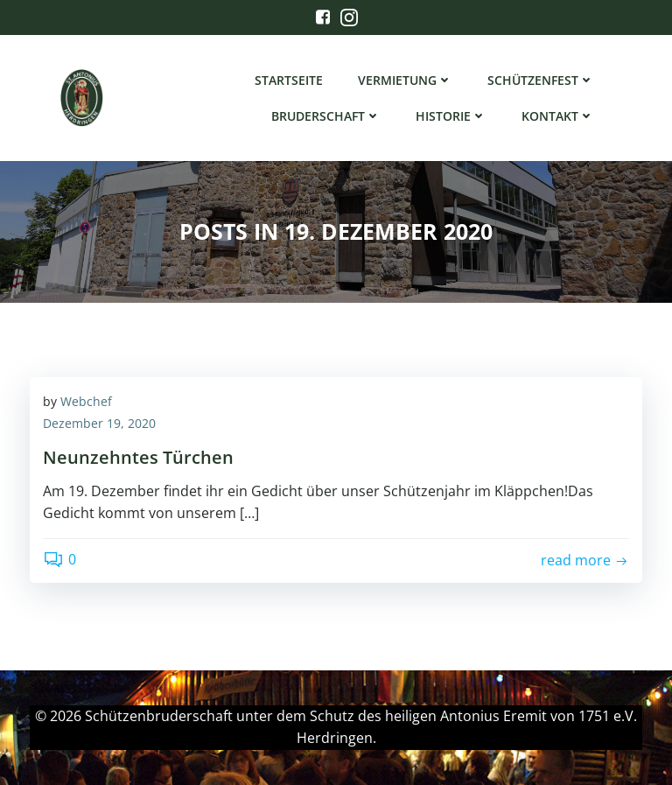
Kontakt (558, 116)
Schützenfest (541, 80)
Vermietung (405, 80)
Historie (451, 116)
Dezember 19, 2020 (99, 423)
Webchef (86, 401)
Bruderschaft (326, 116)
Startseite (289, 80)
